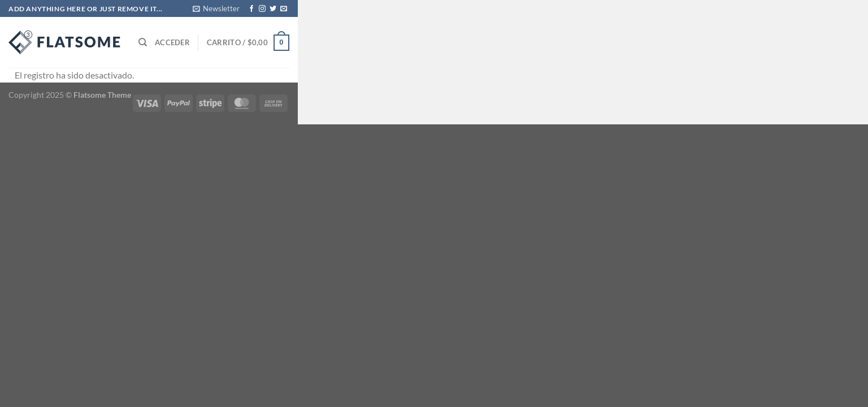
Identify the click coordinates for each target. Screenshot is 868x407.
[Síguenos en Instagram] (262, 9)
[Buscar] (143, 42)
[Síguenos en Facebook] (251, 9)
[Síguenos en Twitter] (273, 9)
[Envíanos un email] (284, 9)
